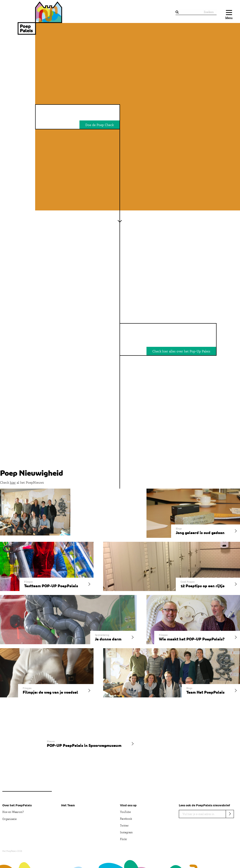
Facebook (126, 819)
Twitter (124, 826)
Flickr (124, 839)
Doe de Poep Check (99, 125)
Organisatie (9, 819)
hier (13, 483)
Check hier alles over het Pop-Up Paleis (181, 351)
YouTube (125, 812)
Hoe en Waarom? (13, 812)
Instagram (126, 832)
